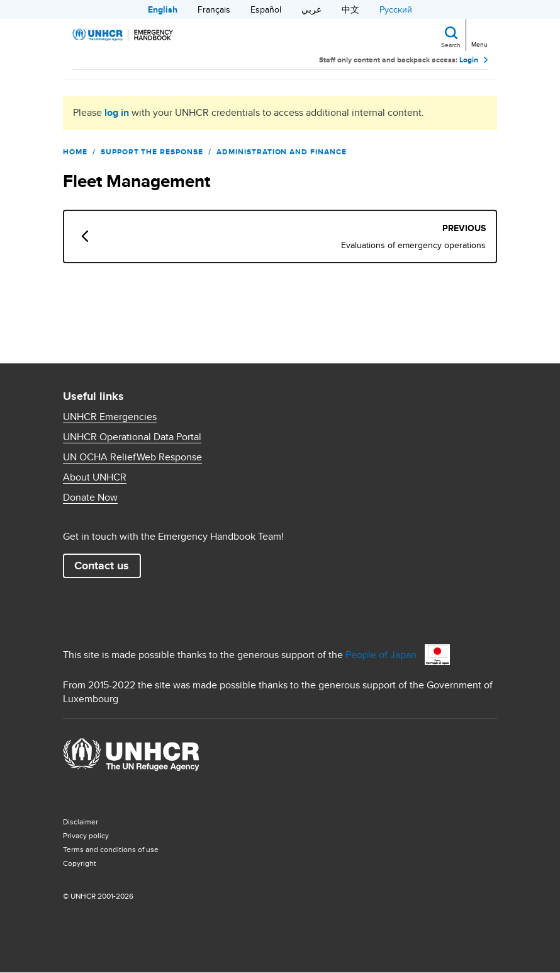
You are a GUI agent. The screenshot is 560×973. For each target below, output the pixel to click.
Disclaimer (81, 822)
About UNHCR (95, 477)
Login (469, 60)
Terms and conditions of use (111, 849)
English (163, 9)
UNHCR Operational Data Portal (132, 437)
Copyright (80, 863)
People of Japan (381, 655)
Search (451, 45)
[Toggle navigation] (479, 34)
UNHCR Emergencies (110, 417)
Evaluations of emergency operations (413, 245)
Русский (396, 9)
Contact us (102, 566)
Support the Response (152, 152)
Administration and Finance (282, 152)
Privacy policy (86, 835)
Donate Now (90, 498)
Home (75, 152)
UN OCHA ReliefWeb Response (132, 457)
